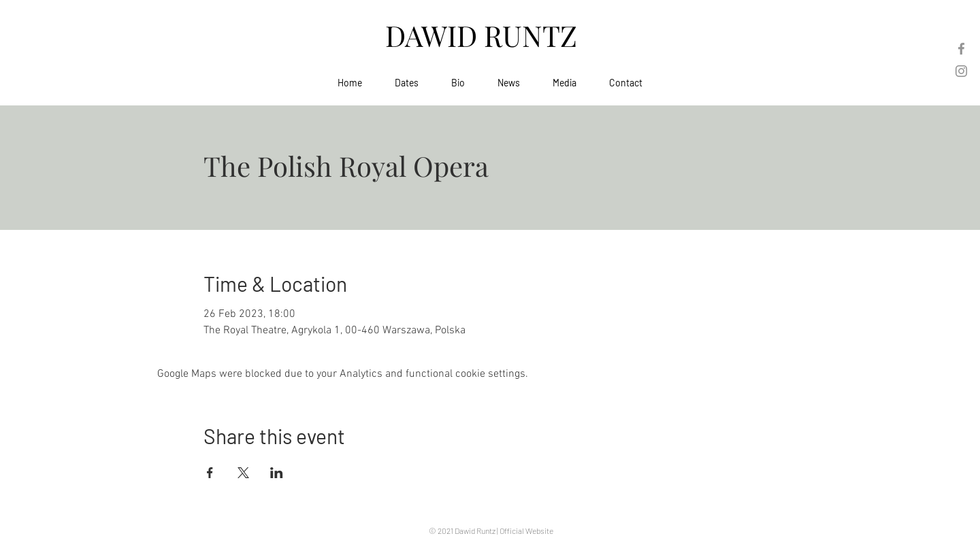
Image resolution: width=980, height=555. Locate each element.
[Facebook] (961, 49)
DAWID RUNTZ (485, 35)
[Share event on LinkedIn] (277, 473)
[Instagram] (961, 71)
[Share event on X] (243, 473)
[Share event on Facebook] (210, 473)
